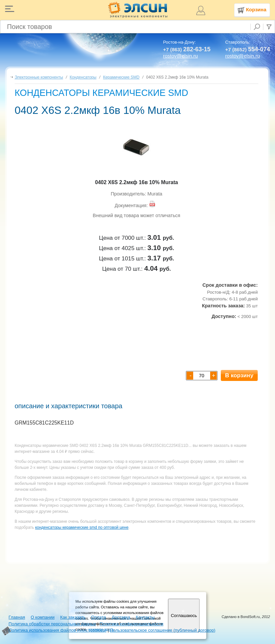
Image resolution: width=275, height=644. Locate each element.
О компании (43, 617)
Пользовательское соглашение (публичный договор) (163, 630)
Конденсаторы (83, 77)
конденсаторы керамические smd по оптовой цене (82, 527)
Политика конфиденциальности (131, 624)
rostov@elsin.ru (180, 56)
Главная (17, 617)
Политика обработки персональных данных (52, 624)
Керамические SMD (121, 77)
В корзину (239, 375)
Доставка (121, 617)
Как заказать (73, 617)
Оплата (99, 617)
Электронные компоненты (39, 77)
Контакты (145, 617)
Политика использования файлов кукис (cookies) (58, 630)
